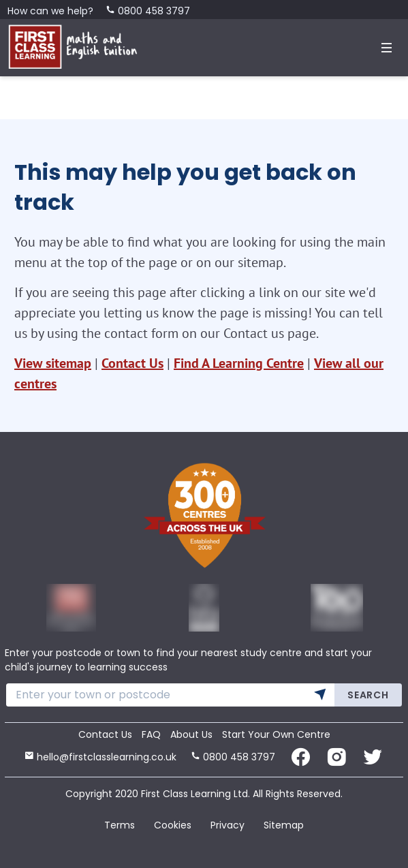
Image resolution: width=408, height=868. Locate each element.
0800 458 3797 (148, 11)
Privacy (227, 825)
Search (368, 695)
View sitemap (53, 363)
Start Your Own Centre (276, 734)
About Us (191, 734)
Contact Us (132, 363)
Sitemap (284, 825)
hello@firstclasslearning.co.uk (100, 757)
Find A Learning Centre (239, 363)
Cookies (173, 825)
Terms (120, 825)
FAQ (151, 734)
